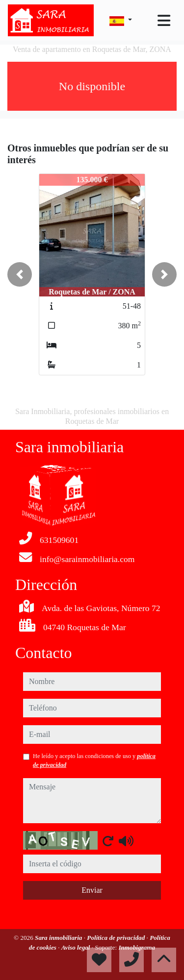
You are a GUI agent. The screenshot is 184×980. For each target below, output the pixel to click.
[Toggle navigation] (164, 21)
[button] (20, 274)
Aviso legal (77, 947)
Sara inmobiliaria (59, 938)
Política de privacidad (117, 938)
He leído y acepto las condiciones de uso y (94, 760)
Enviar (92, 890)
